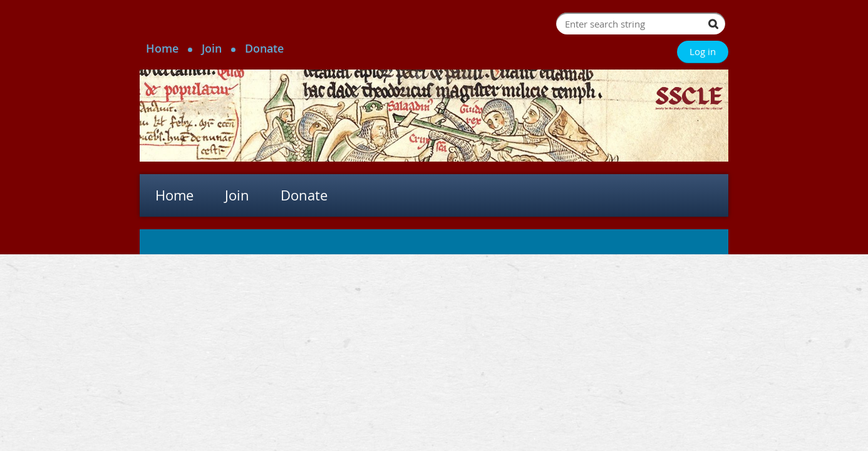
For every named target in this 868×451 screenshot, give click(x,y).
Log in (703, 51)
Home (162, 48)
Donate (264, 48)
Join (212, 48)
